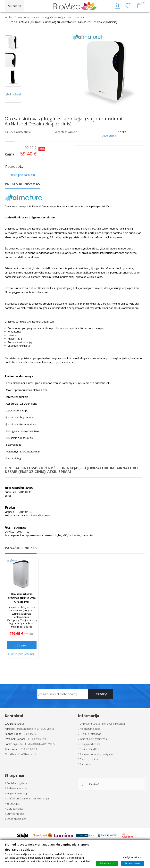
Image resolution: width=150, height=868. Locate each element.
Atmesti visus (132, 863)
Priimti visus (107, 863)
